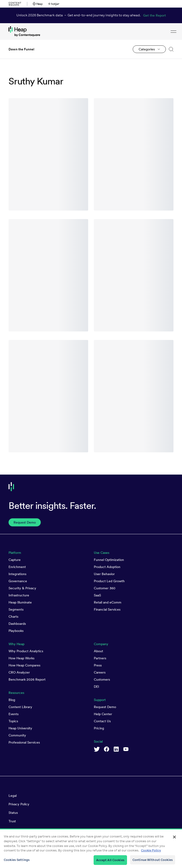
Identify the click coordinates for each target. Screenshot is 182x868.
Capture (15, 560)
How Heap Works (21, 658)
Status (13, 813)
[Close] (174, 841)
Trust (12, 821)
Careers (100, 672)
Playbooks (16, 631)
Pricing (99, 728)
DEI (96, 687)
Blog (12, 700)
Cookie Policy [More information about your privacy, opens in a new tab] (151, 854)
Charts (13, 617)
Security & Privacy (22, 588)
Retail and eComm (108, 602)
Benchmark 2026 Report (27, 679)
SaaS (97, 595)
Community (17, 735)
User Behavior (104, 574)
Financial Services (107, 609)
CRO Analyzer (19, 672)
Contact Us (102, 721)
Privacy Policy (19, 804)
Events (14, 714)
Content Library (20, 707)
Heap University (20, 728)
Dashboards (17, 624)
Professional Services (24, 742)
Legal (13, 796)
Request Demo (105, 707)
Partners (100, 658)
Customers (102, 679)
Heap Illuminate (20, 602)
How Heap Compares (24, 665)
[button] (170, 49)
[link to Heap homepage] (91, 31)
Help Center (103, 714)
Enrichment (17, 567)
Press (98, 665)
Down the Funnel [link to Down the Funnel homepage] (21, 49)
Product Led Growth (109, 581)
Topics (13, 721)
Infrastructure (19, 595)
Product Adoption (107, 567)
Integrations (17, 574)
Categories (147, 49)
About (98, 651)
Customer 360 (105, 588)
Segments (16, 609)
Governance (18, 581)
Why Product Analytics (26, 651)
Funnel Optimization (109, 560)
